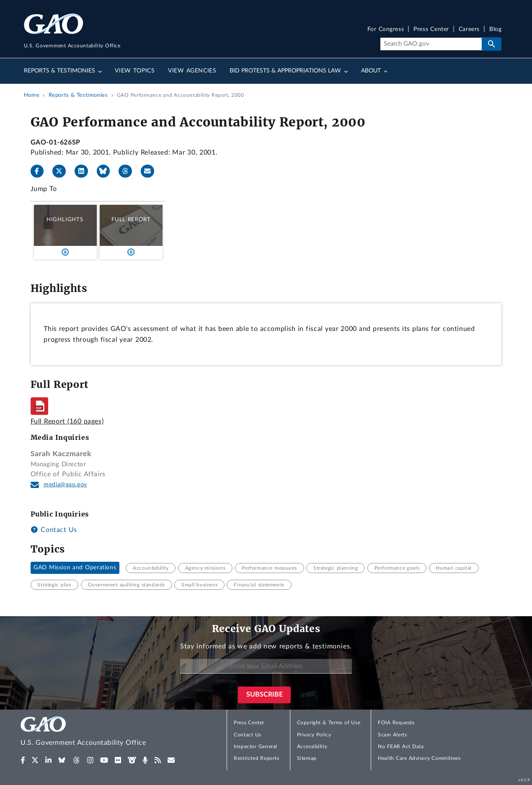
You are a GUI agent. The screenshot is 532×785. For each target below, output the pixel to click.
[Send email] (151, 171)
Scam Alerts (392, 735)
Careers (469, 30)
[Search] (431, 44)
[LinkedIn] (85, 171)
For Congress (386, 30)
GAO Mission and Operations (75, 568)
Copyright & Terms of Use (329, 723)
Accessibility (312, 746)
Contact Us (54, 530)
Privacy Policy (314, 735)
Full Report (131, 219)
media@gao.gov (65, 485)
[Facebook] (41, 171)
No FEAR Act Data (401, 746)
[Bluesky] (107, 171)
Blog (495, 30)
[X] (62, 171)
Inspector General (256, 746)
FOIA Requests (396, 723)
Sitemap (307, 758)
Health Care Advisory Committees (419, 758)
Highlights (65, 219)
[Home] (100, 732)
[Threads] (129, 171)
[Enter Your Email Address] (266, 666)
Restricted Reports (256, 758)
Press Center (431, 30)
